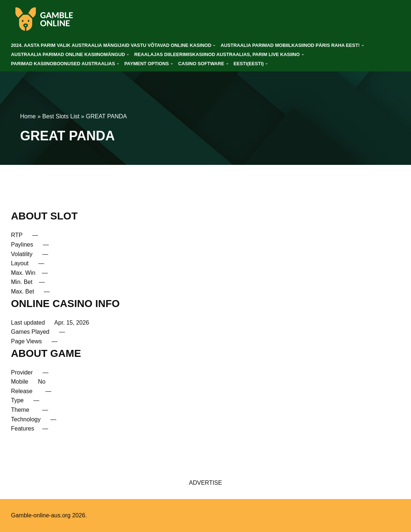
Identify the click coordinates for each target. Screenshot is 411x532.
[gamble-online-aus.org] (44, 19)
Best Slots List (61, 116)
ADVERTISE (205, 483)
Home (28, 116)
